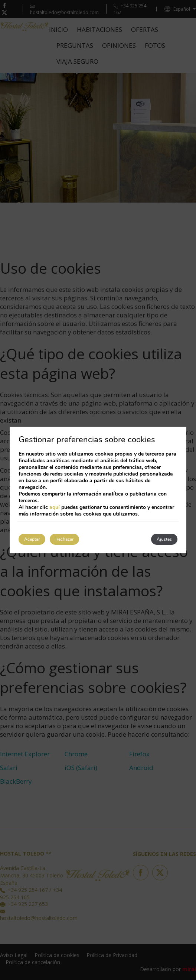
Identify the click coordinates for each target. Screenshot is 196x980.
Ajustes (164, 539)
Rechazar (64, 539)
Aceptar (32, 539)
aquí (55, 507)
